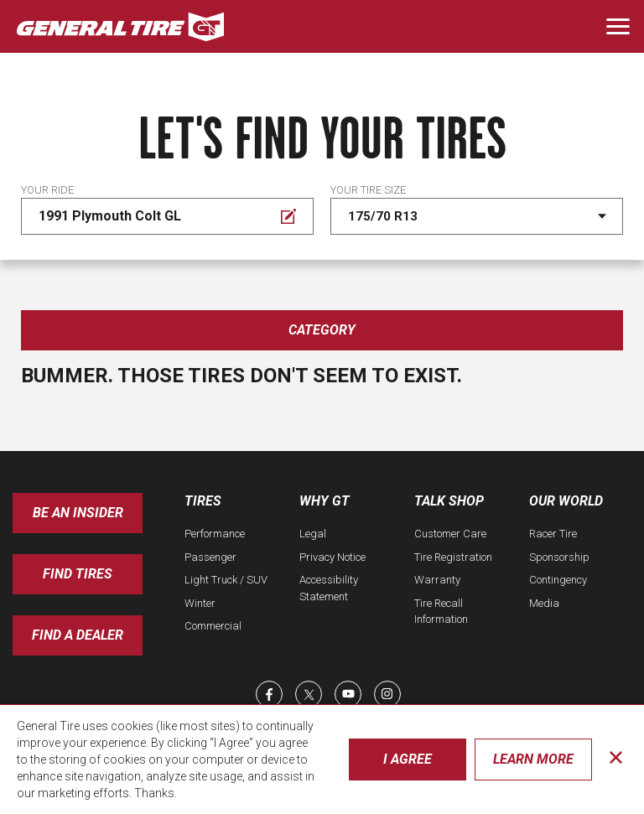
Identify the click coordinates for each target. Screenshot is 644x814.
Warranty (437, 580)
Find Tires (78, 574)
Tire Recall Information (441, 612)
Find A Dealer (78, 635)
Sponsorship (559, 557)
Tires (203, 501)
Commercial (213, 626)
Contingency (558, 580)
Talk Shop (449, 501)
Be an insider (78, 513)
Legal (313, 534)
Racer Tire (553, 534)
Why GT (325, 501)
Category (322, 330)
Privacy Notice (332, 557)
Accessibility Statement (329, 588)
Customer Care (450, 534)
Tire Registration (453, 557)
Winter (200, 603)
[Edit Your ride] (167, 216)
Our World (566, 501)
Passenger (210, 557)
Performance (215, 534)
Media (544, 603)
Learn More (533, 759)
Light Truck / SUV (226, 580)
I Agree (408, 759)
